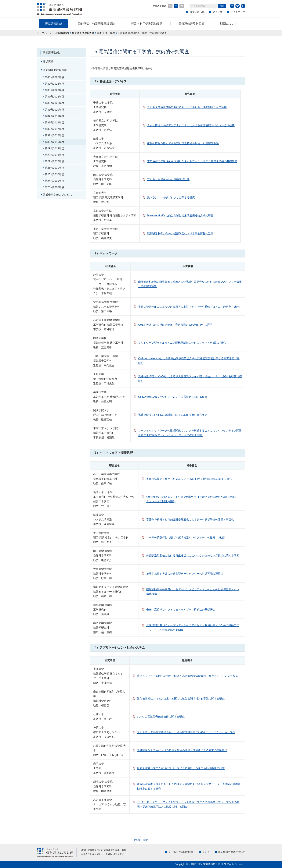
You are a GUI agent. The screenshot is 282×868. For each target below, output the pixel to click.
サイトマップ (238, 12)
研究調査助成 (53, 24)
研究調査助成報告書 (83, 33)
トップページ (44, 33)
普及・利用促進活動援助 (147, 24)
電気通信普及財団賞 (191, 24)
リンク (206, 852)
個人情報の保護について (232, 852)
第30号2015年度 (106, 33)
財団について (229, 24)
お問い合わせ (197, 12)
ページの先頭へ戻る (141, 838)
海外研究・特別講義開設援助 (97, 24)
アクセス (217, 12)
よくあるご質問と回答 (181, 852)
